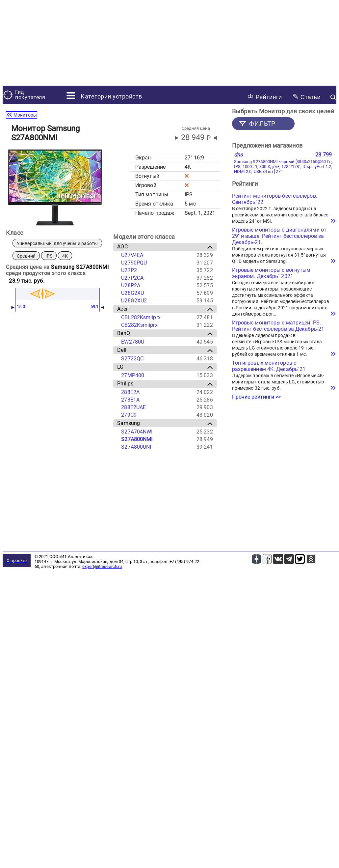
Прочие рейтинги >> (257, 397)
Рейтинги (265, 97)
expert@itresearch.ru (102, 566)
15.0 (21, 307)
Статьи (307, 97)
